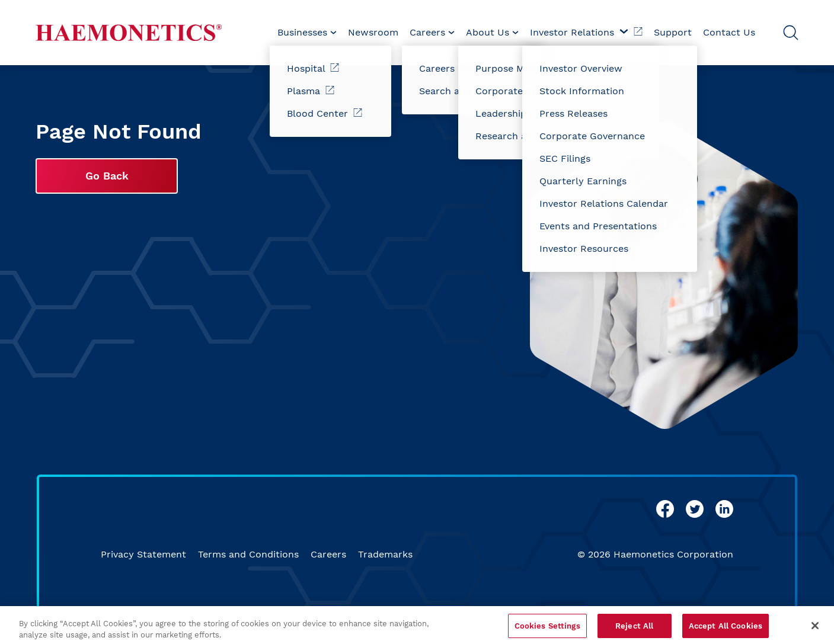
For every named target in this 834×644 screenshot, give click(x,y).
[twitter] (695, 509)
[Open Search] (791, 33)
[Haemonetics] (129, 33)
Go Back (107, 176)
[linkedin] (724, 509)
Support (673, 32)
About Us (492, 32)
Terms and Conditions (248, 554)
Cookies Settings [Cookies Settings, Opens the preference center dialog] (547, 631)
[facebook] (665, 509)
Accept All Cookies (726, 631)
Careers (328, 554)
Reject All (634, 631)
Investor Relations (586, 32)
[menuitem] (307, 33)
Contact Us (729, 32)
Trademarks (385, 554)
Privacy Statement (143, 554)
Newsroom (373, 32)
